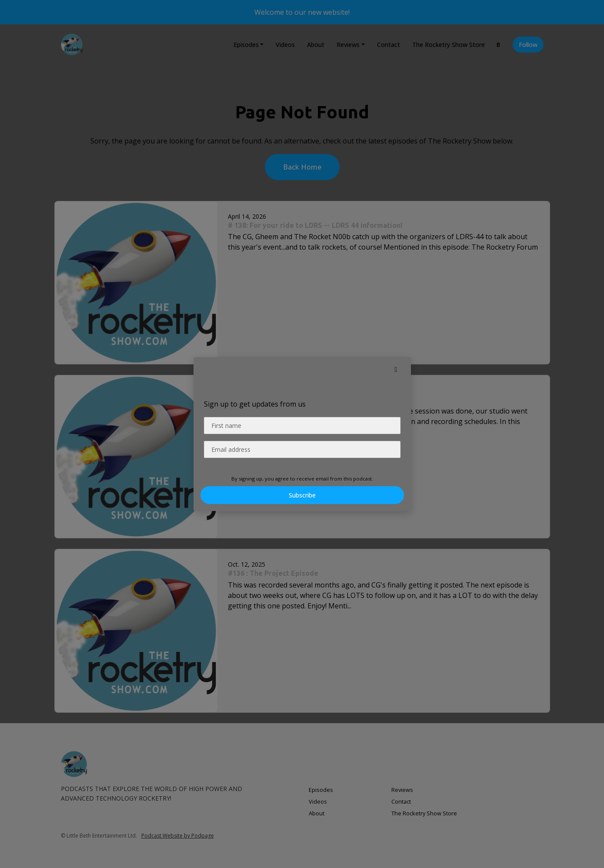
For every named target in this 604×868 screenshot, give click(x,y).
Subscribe (302, 495)
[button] (396, 369)
